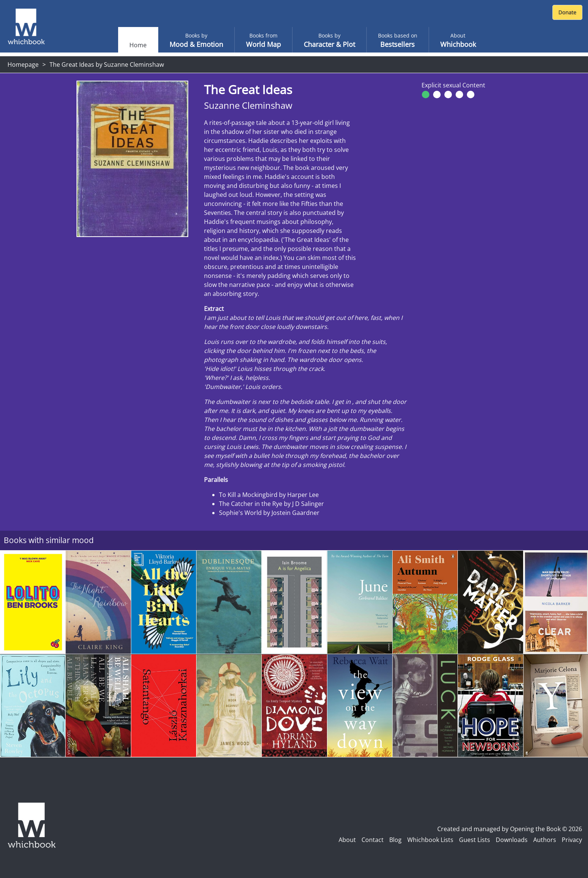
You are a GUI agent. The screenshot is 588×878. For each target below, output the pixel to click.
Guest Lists (475, 840)
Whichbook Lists (430, 840)
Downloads (512, 840)
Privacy (572, 840)
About (347, 840)
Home (138, 45)
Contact (373, 840)
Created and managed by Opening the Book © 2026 (510, 829)
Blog (395, 840)
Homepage (23, 65)
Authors (545, 840)
